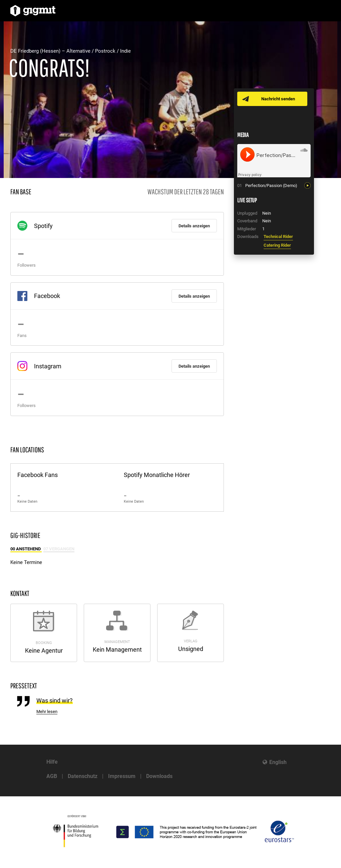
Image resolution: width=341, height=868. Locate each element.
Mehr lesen (47, 711)
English (278, 762)
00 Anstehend (26, 549)
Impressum (122, 776)
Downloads (159, 776)
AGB (52, 776)
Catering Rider (277, 245)
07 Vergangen (59, 549)
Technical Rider (278, 236)
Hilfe (52, 762)
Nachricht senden (278, 99)
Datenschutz (83, 776)
